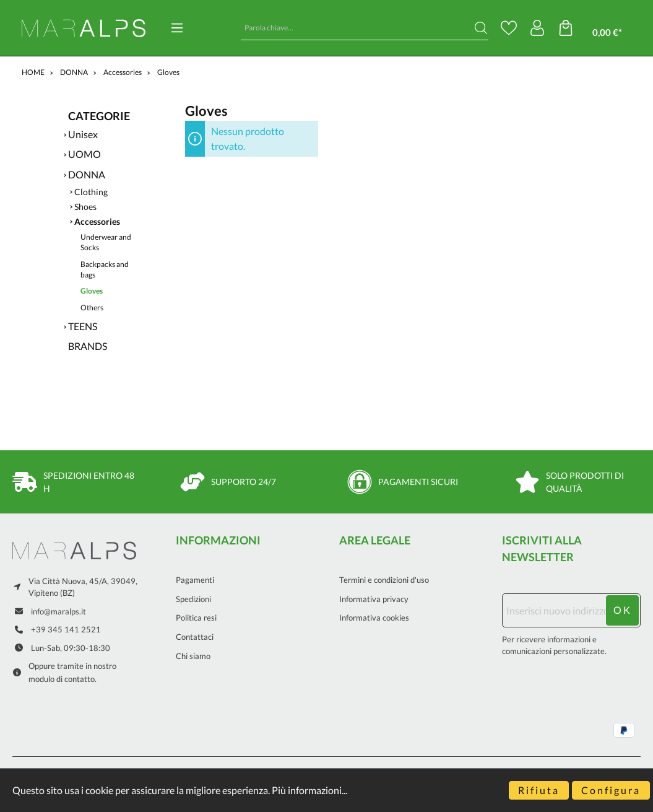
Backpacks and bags (105, 269)
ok (623, 610)
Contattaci (195, 637)
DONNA (87, 174)
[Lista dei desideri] (509, 28)
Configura (611, 790)
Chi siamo (193, 656)
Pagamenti (195, 580)
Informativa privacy (374, 599)
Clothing (91, 192)
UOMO (84, 154)
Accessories (97, 222)
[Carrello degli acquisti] (599, 28)
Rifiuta (539, 790)
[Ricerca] (481, 28)
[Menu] (177, 28)
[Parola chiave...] (357, 28)
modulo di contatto (62, 679)
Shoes (85, 207)
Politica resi (196, 618)
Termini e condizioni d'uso (384, 580)
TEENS (83, 326)
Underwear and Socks (106, 242)
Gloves (92, 291)
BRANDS (88, 346)
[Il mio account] (537, 28)
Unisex (83, 134)
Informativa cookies (374, 618)
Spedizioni (193, 599)
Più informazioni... (309, 790)
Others (92, 308)
